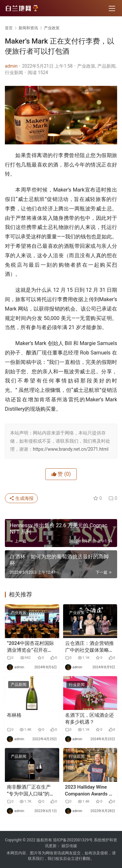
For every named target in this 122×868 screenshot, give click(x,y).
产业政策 (86, 66)
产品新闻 (106, 66)
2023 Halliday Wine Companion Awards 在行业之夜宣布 (89, 791)
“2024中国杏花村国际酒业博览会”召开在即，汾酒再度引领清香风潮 (31, 647)
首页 (9, 28)
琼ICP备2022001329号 (73, 840)
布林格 (14, 715)
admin (11, 66)
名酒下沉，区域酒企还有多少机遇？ (89, 719)
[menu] (112, 8)
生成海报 (21, 498)
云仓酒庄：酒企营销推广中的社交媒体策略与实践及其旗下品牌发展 (89, 647)
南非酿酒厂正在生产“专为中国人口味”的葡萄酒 (31, 791)
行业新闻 (14, 73)
